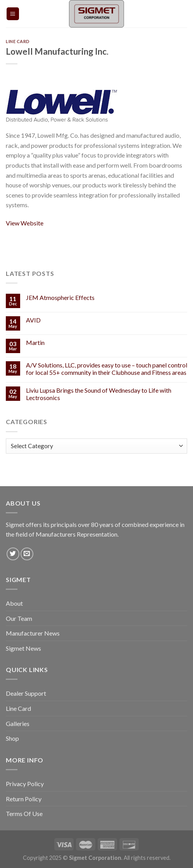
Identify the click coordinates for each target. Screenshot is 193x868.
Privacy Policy (25, 784)
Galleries (18, 723)
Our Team (19, 618)
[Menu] (13, 14)
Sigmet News (23, 648)
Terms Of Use (24, 813)
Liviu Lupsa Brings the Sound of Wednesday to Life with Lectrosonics (99, 394)
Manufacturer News (33, 633)
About (14, 603)
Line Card (18, 41)
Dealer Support (26, 693)
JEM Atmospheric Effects (60, 297)
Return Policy (24, 799)
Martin (35, 342)
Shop (12, 738)
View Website (25, 223)
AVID (33, 320)
